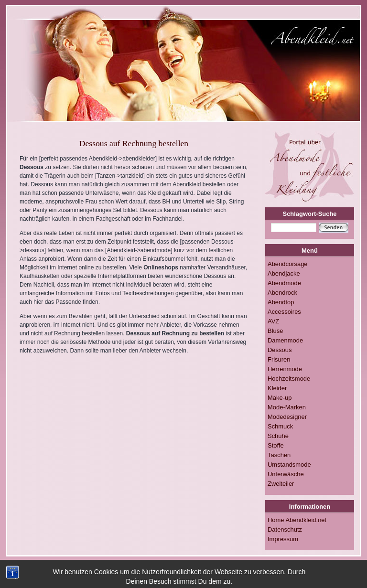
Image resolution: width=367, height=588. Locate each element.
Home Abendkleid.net (297, 520)
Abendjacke (284, 273)
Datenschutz (285, 529)
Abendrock (282, 293)
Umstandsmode (289, 465)
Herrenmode (285, 369)
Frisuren (279, 359)
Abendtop (281, 302)
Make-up (280, 398)
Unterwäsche (286, 474)
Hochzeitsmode (289, 379)
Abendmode (284, 283)
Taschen (279, 455)
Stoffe (276, 445)
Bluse (275, 331)
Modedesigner (287, 417)
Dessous (280, 350)
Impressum (283, 539)
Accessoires (284, 312)
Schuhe (278, 436)
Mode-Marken (287, 407)
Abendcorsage (288, 264)
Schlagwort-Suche (310, 214)
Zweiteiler (281, 484)
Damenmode (285, 340)
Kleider (277, 388)
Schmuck (280, 426)
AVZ (273, 321)
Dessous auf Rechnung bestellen (134, 143)
